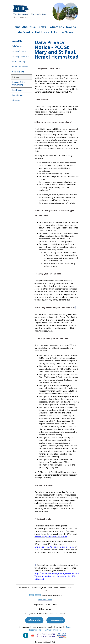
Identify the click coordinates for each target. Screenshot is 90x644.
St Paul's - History (20, 67)
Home (16, 27)
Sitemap (16, 100)
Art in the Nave (61, 32)
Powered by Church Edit (45, 642)
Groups (71, 27)
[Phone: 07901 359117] (35, 595)
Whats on (56, 27)
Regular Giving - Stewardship (19, 83)
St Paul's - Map (19, 62)
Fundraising (17, 90)
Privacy (16, 77)
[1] (75, 308)
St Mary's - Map (19, 51)
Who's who (17, 46)
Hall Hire (41, 32)
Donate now (18, 95)
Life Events (24, 32)
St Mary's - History (20, 56)
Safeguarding (18, 72)
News (42, 27)
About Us (28, 27)
